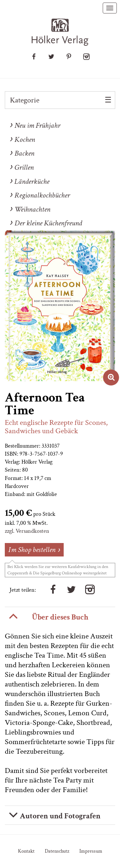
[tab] (60, 616)
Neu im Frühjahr (37, 125)
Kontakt (26, 851)
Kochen (25, 139)
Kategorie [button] (25, 100)
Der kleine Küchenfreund (48, 223)
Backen (24, 153)
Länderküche (32, 181)
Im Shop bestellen (32, 550)
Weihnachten (32, 209)
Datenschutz (57, 851)
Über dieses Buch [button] (60, 617)
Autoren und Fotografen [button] (60, 816)
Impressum (91, 851)
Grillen (24, 167)
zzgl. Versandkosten (27, 531)
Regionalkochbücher (42, 195)
